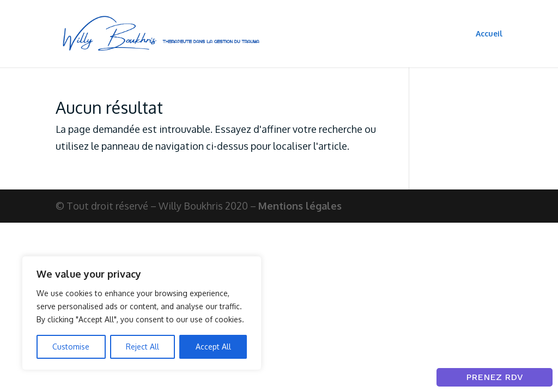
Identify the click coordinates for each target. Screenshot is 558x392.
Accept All (213, 347)
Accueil (489, 34)
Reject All (142, 347)
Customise (71, 347)
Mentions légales (300, 206)
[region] (142, 313)
